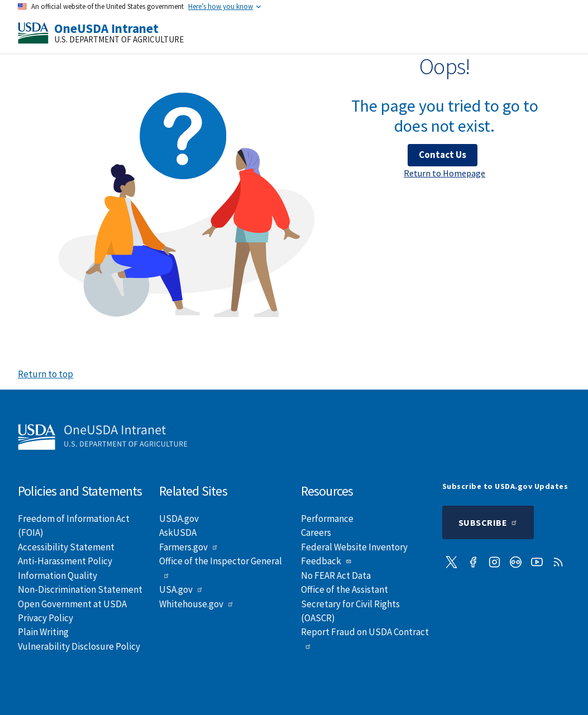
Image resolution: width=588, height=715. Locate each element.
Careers (316, 532)
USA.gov (181, 589)
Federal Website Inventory (354, 547)
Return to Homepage (444, 173)
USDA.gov (179, 519)
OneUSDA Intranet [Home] (106, 28)
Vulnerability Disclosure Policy (79, 646)
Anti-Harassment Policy (65, 561)
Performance (327, 519)
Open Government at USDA (72, 604)
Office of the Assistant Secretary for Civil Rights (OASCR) (350, 604)
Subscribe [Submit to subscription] (488, 522)
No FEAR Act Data (336, 575)
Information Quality (58, 575)
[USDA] (33, 33)
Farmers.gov (189, 547)
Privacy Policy (46, 618)
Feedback (326, 561)
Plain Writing (43, 632)
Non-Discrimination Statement (80, 589)
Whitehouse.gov (197, 604)
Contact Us (443, 155)
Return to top (46, 374)
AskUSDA (178, 532)
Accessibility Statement (66, 547)
